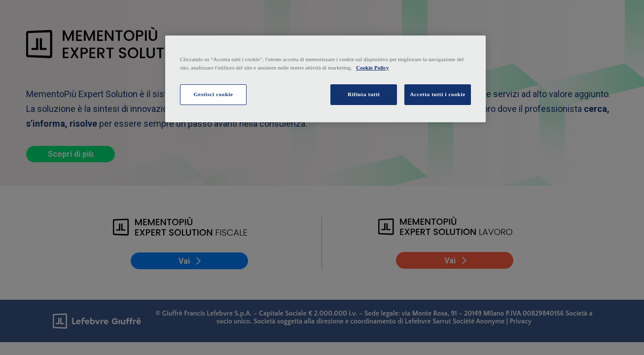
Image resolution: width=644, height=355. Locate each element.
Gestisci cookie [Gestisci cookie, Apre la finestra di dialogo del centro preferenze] (213, 94)
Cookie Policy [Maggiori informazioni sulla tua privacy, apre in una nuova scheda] (373, 68)
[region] (325, 79)
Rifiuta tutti (364, 94)
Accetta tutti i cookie (438, 94)
